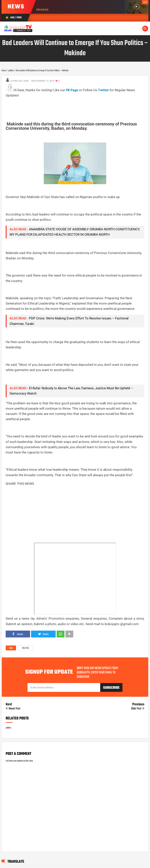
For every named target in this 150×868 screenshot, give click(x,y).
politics (25, 648)
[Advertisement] (77, 107)
